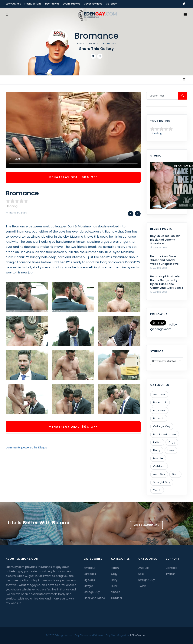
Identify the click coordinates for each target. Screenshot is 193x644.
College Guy (162, 426)
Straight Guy (162, 482)
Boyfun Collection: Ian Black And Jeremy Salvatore (165, 240)
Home (80, 43)
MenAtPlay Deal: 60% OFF (73, 177)
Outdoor (159, 466)
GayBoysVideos (93, 4)
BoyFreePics (52, 4)
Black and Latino (165, 434)
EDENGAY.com (139, 635)
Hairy (157, 450)
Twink (157, 490)
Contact (171, 568)
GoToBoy (111, 4)
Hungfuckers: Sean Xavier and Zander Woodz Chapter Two (164, 260)
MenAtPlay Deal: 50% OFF (73, 427)
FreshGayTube (33, 4)
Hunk (171, 450)
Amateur (159, 394)
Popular (94, 43)
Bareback (160, 402)
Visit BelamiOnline (146, 525)
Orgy (172, 442)
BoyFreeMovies (71, 4)
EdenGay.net (13, 4)
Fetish (157, 442)
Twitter (170, 574)
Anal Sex (159, 474)
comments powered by (26, 447)
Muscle (158, 458)
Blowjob (159, 418)
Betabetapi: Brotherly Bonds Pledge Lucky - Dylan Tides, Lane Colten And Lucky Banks (167, 282)
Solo (175, 474)
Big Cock (159, 410)
